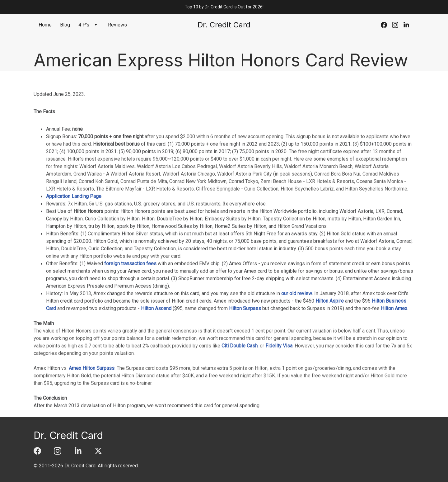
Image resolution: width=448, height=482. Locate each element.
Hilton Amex (394, 342)
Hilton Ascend (156, 342)
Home (45, 25)
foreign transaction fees (130, 298)
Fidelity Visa (279, 380)
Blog (65, 25)
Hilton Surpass (245, 342)
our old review (297, 327)
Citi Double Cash (240, 380)
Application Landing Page (74, 230)
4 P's (84, 25)
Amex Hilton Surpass (92, 402)
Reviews (117, 25)
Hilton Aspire (330, 335)
